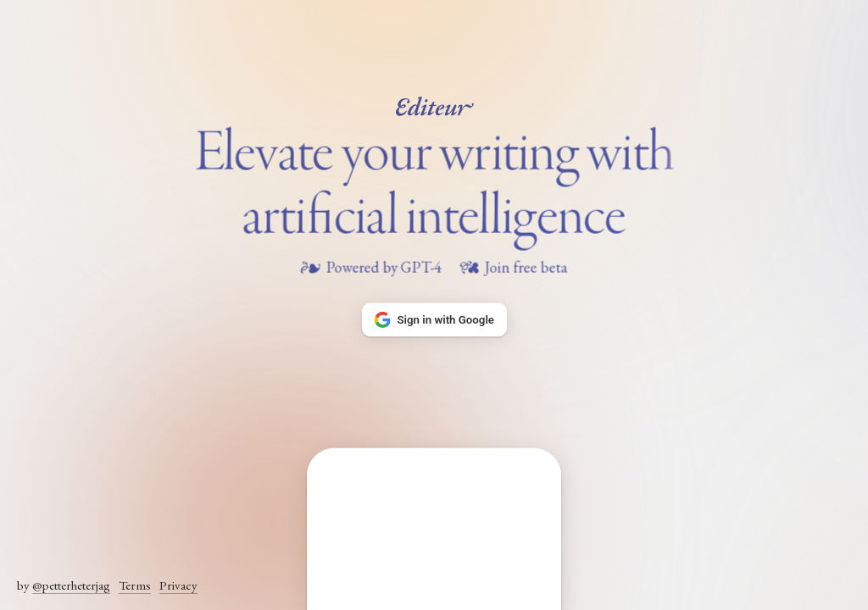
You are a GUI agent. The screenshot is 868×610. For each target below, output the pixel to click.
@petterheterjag (71, 585)
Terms (135, 585)
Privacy (178, 585)
